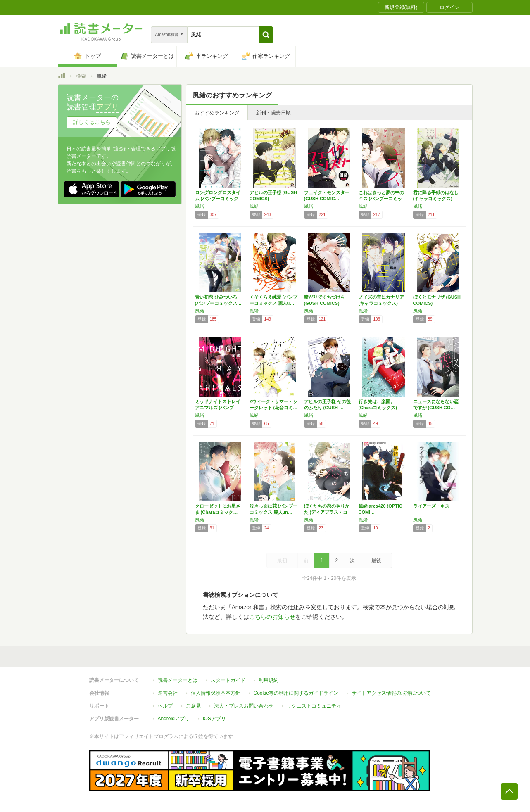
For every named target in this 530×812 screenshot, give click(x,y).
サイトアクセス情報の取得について (391, 693)
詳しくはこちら (92, 122)
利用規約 (269, 680)
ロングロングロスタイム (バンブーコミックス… (218, 199)
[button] (266, 35)
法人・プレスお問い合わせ (244, 706)
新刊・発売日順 (273, 113)
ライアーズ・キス (431, 506)
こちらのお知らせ (272, 617)
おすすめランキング (217, 113)
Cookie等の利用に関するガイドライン (296, 693)
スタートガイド (228, 680)
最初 (282, 560)
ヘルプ (165, 706)
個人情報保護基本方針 (216, 693)
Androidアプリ (174, 719)
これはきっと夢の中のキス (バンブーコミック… (381, 199)
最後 (376, 560)
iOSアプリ (214, 719)
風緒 (200, 206)
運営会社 (168, 693)
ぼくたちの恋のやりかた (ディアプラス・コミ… (327, 512)
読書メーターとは (178, 680)
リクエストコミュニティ (314, 706)
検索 (81, 76)
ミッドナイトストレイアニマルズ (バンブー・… (218, 408)
